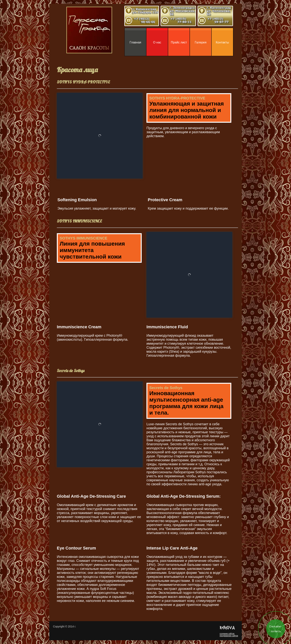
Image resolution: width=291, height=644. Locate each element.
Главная (135, 42)
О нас (157, 42)
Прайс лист (179, 42)
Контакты (222, 42)
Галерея (201, 42)
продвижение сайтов (229, 636)
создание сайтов (227, 634)
